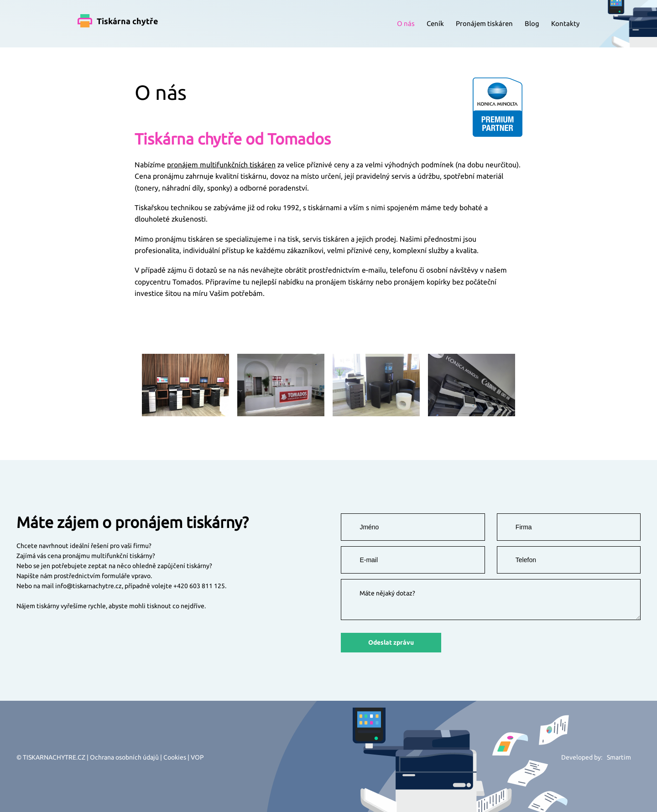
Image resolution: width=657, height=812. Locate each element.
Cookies (175, 757)
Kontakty (565, 23)
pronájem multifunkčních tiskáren (221, 165)
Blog (532, 23)
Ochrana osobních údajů (124, 757)
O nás (406, 23)
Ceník (435, 23)
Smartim (619, 757)
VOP (197, 757)
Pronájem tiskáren (484, 23)
